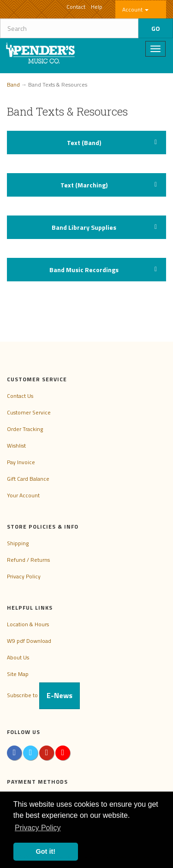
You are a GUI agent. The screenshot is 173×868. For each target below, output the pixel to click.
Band (13, 84)
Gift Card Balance (28, 479)
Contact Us (20, 396)
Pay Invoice (21, 462)
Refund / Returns (28, 560)
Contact (76, 7)
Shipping (18, 543)
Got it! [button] (46, 851)
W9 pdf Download (29, 641)
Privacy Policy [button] (38, 828)
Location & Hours (28, 624)
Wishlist (16, 446)
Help (97, 7)
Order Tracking (25, 429)
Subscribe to (43, 695)
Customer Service (29, 412)
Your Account (23, 495)
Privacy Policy (24, 576)
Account (135, 9)
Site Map (18, 674)
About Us (18, 657)
